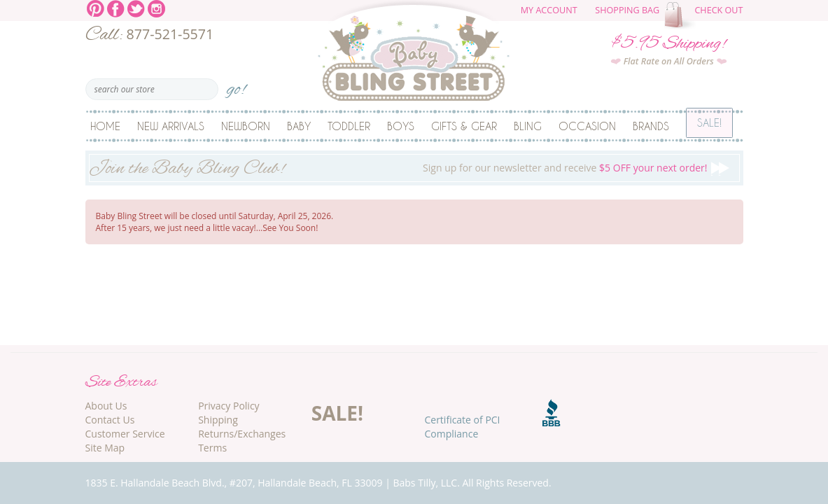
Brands (651, 126)
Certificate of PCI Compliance (462, 427)
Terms (212, 448)
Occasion (587, 126)
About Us (106, 406)
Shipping (218, 420)
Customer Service (125, 434)
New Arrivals (171, 126)
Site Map (105, 448)
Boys (401, 126)
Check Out (718, 10)
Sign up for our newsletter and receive (414, 169)
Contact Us (110, 420)
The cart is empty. (682, 15)
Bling (528, 126)
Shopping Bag (627, 10)
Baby (299, 126)
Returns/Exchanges (242, 434)
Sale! (709, 126)
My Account (549, 10)
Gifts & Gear (464, 126)
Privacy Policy (229, 406)
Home (105, 126)
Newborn (246, 126)
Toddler (349, 126)
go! (236, 85)
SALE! (337, 413)
